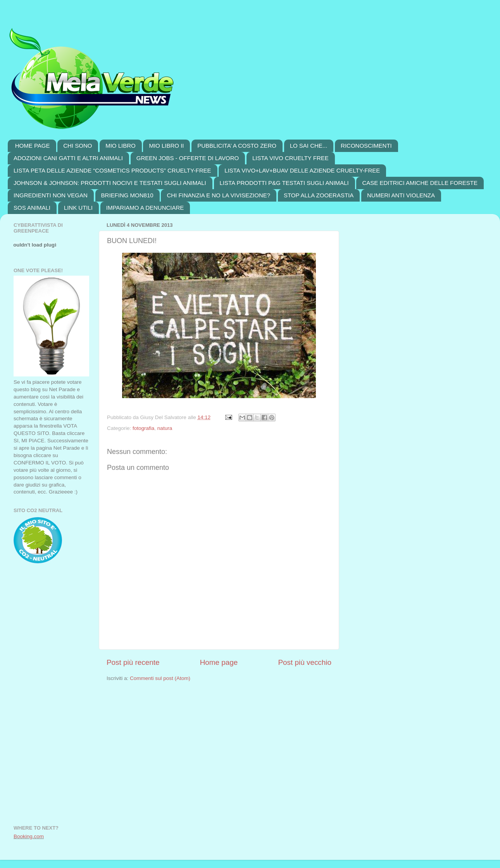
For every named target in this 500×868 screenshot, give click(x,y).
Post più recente (133, 662)
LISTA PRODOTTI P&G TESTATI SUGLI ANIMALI (284, 183)
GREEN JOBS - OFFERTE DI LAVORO (188, 158)
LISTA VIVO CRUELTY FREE (291, 158)
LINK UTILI (78, 208)
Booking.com (29, 836)
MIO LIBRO (121, 146)
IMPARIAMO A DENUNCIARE (145, 208)
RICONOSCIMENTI (366, 146)
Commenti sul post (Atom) (160, 678)
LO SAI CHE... (309, 146)
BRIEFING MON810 (127, 195)
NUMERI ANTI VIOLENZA (401, 195)
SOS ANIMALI (32, 208)
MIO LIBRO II (166, 146)
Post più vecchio (305, 662)
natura (165, 428)
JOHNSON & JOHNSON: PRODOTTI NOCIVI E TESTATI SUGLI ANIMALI (110, 183)
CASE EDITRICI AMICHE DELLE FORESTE (420, 183)
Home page (219, 662)
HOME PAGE (33, 146)
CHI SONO (78, 146)
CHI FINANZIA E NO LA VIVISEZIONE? (218, 195)
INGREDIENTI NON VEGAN (51, 195)
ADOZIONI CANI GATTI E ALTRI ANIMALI (68, 158)
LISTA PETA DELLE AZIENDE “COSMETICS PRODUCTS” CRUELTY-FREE (112, 170)
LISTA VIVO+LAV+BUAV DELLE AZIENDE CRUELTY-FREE (302, 170)
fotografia (143, 428)
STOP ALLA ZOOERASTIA (319, 195)
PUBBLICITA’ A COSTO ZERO (237, 146)
